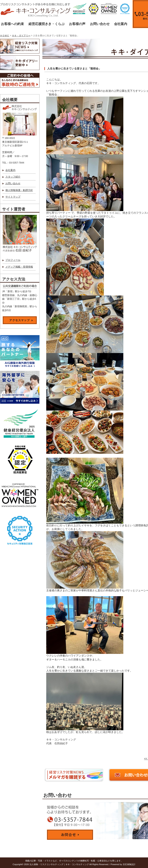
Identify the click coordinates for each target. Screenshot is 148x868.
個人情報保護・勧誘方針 (19, 190)
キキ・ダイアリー (21, 36)
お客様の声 (77, 24)
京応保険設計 (129, 864)
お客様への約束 (12, 24)
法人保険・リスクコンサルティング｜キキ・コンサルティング (59, 864)
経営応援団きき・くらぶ (47, 24)
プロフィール (13, 260)
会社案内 (121, 24)
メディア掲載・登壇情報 (19, 267)
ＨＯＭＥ (5, 36)
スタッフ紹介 (13, 177)
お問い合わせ (100, 24)
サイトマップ (13, 197)
